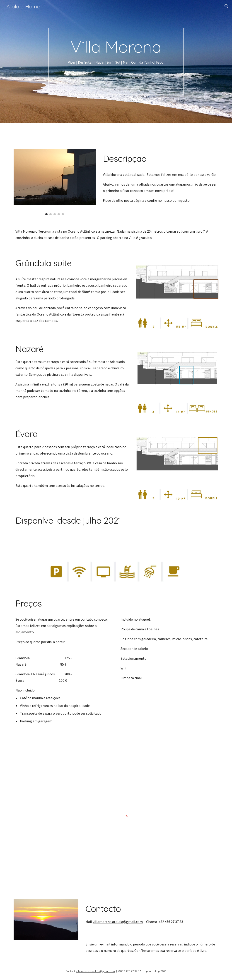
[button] (227, 6)
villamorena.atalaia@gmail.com (118, 922)
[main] (116, 61)
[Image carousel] (55, 182)
